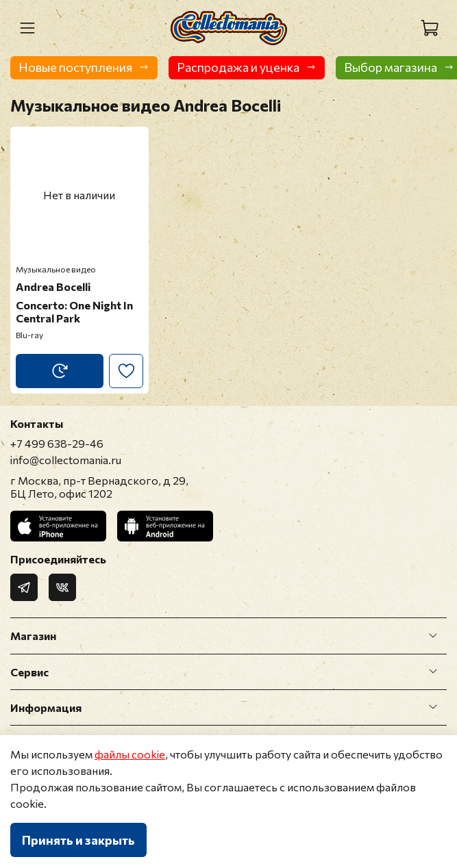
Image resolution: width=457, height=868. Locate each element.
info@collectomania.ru (66, 460)
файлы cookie (130, 754)
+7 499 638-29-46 (57, 443)
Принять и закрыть (78, 840)
